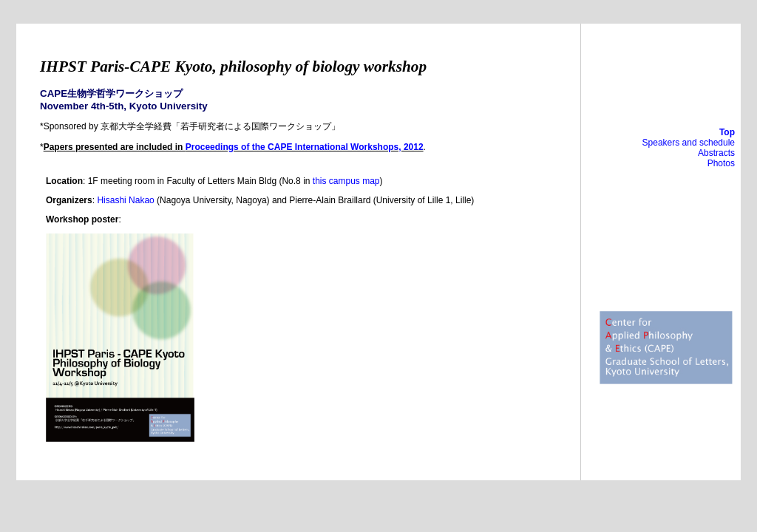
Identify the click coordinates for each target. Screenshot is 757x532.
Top (727, 132)
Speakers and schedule (689, 143)
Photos (721, 163)
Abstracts (716, 153)
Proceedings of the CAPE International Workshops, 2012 (305, 147)
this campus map (346, 181)
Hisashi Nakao (125, 200)
